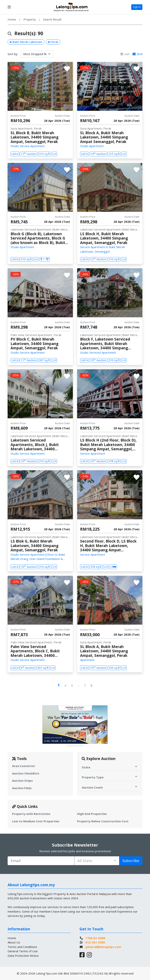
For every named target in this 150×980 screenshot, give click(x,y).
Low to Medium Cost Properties (36, 821)
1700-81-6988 (95, 938)
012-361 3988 (95, 942)
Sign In (137, 7)
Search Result (52, 19)
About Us (14, 942)
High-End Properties (92, 814)
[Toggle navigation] (9, 7)
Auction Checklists (26, 773)
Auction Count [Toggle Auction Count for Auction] (110, 787)
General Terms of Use (23, 951)
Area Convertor (24, 766)
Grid (137, 54)
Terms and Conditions (22, 947)
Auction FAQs (22, 788)
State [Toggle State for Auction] (110, 767)
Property (30, 19)
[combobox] (97, 861)
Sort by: (13, 54)
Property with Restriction (31, 814)
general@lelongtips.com (103, 947)
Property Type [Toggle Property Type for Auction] (110, 777)
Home (12, 19)
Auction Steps (22, 781)
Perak (53, 42)
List (125, 54)
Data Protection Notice (23, 956)
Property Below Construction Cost (103, 821)
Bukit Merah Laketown (26, 42)
